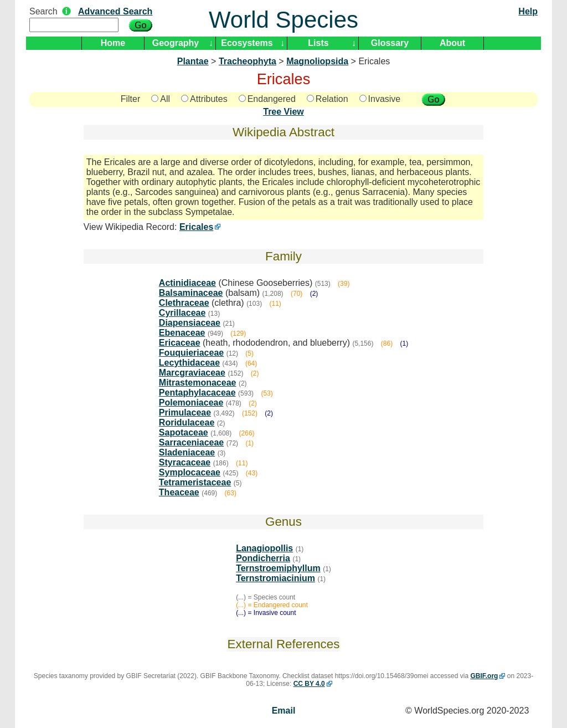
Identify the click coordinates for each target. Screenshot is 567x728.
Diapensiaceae (190, 323)
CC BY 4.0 (309, 684)
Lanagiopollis (264, 548)
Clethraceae (184, 303)
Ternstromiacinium (275, 578)
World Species (283, 20)
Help (528, 11)
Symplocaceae (190, 472)
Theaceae (179, 492)
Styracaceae (185, 462)
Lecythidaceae (189, 363)
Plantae (193, 61)
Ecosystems (247, 43)
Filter (131, 99)
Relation (328, 99)
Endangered (267, 99)
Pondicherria (263, 558)
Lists (318, 43)
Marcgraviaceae (192, 373)
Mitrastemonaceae (198, 383)
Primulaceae (185, 412)
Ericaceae (180, 343)
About (452, 43)
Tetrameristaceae (195, 482)
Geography (176, 43)
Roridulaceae (187, 422)
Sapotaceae (184, 432)
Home (113, 43)
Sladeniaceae (187, 452)
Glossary (390, 43)
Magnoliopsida (317, 61)
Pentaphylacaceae (197, 393)
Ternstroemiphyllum (278, 568)
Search (43, 11)
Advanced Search (115, 11)
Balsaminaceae (191, 293)
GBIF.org (484, 676)
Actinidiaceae (187, 283)
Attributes (204, 99)
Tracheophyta (248, 61)
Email (284, 711)
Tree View (283, 112)
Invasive (380, 99)
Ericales (196, 227)
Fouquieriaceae (191, 353)
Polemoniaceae (191, 403)
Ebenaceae (182, 333)
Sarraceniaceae (191, 442)
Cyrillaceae (182, 313)
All (161, 99)
